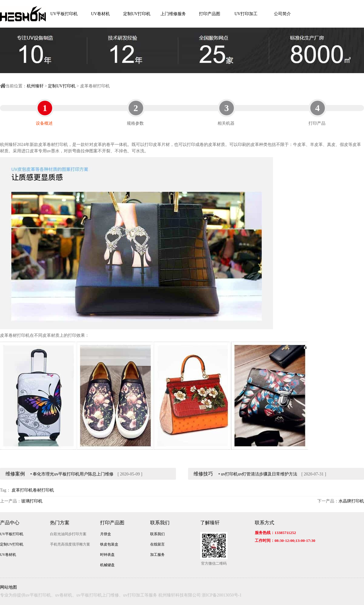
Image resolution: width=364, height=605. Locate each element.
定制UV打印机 (137, 14)
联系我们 (160, 523)
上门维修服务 (173, 14)
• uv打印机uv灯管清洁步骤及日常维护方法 (258, 474)
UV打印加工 (246, 14)
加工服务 (157, 555)
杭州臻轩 (35, 86)
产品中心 (10, 523)
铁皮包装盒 (109, 544)
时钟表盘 (107, 555)
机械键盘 (107, 565)
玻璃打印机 (32, 501)
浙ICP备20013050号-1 (222, 595)
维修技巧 (203, 474)
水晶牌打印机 (351, 501)
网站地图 (8, 587)
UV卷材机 (100, 14)
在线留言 (157, 544)
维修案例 (15, 474)
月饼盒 (106, 534)
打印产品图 (210, 14)
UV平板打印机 (64, 14)
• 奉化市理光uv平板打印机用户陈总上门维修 (72, 474)
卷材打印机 (43, 490)
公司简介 (282, 14)
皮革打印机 (22, 490)
